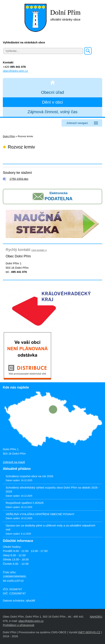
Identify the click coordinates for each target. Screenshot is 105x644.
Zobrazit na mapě (14, 462)
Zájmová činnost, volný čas (52, 112)
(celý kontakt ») (39, 250)
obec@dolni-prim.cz (15, 71)
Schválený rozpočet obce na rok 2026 (29, 476)
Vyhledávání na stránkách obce (24, 42)
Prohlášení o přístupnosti (19, 625)
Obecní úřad (52, 92)
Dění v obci (52, 102)
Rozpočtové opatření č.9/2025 (25, 503)
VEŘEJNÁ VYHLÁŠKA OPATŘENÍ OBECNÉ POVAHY (40, 514)
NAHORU (96, 617)
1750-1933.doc (19, 179)
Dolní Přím (9, 136)
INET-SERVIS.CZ (89, 632)
